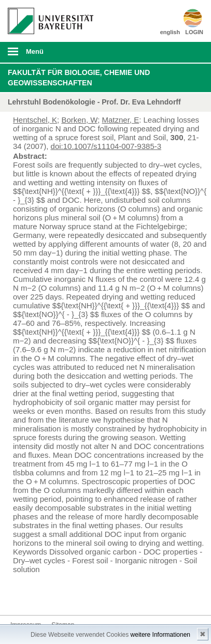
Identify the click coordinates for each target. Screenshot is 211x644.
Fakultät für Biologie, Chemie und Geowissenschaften (79, 78)
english (170, 32)
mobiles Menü (46, 55)
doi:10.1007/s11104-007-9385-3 (106, 146)
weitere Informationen (160, 635)
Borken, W (79, 120)
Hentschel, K (35, 120)
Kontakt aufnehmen (19, 596)
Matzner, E (120, 120)
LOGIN (194, 32)
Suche (184, 52)
